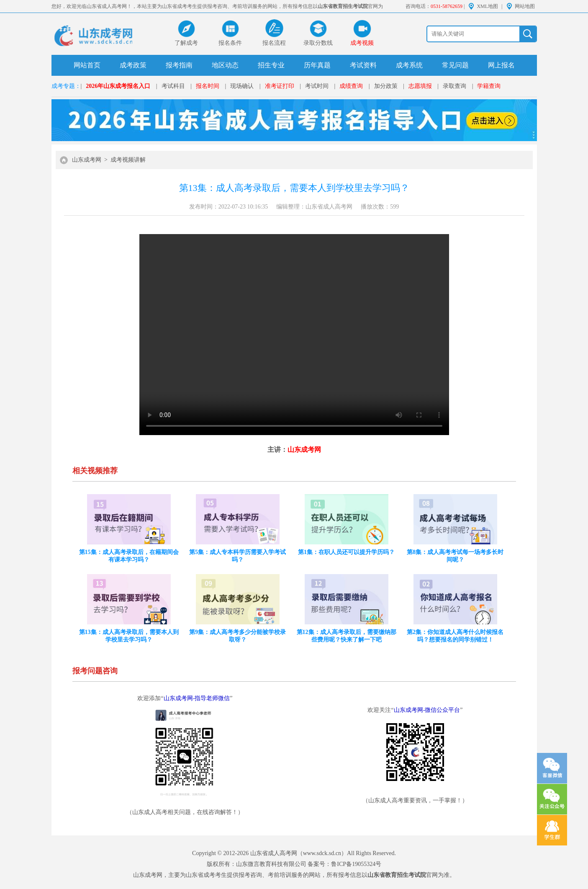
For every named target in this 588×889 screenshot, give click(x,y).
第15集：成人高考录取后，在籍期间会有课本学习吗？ (129, 556)
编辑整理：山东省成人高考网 (314, 207)
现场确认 (242, 86)
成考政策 (133, 65)
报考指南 (179, 65)
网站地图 (525, 6)
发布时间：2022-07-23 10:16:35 (229, 207)
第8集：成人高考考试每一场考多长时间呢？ (455, 556)
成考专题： (66, 86)
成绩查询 (351, 86)
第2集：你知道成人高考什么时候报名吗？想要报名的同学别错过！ (455, 636)
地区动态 (225, 65)
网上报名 (501, 65)
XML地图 (487, 6)
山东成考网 (87, 160)
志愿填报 (420, 86)
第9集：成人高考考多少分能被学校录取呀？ (238, 636)
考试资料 (363, 65)
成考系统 (409, 65)
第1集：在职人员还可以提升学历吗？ (346, 552)
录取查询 (454, 86)
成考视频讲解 (128, 160)
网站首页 (87, 65)
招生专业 (271, 65)
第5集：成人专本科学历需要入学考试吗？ (238, 556)
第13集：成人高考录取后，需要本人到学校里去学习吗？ (129, 636)
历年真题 (317, 65)
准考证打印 (280, 86)
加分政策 (386, 86)
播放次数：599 (380, 207)
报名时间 (208, 86)
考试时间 (317, 86)
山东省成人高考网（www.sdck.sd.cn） (299, 853)
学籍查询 (489, 86)
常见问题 (455, 65)
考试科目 (173, 86)
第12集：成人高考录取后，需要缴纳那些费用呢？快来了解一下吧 (347, 636)
